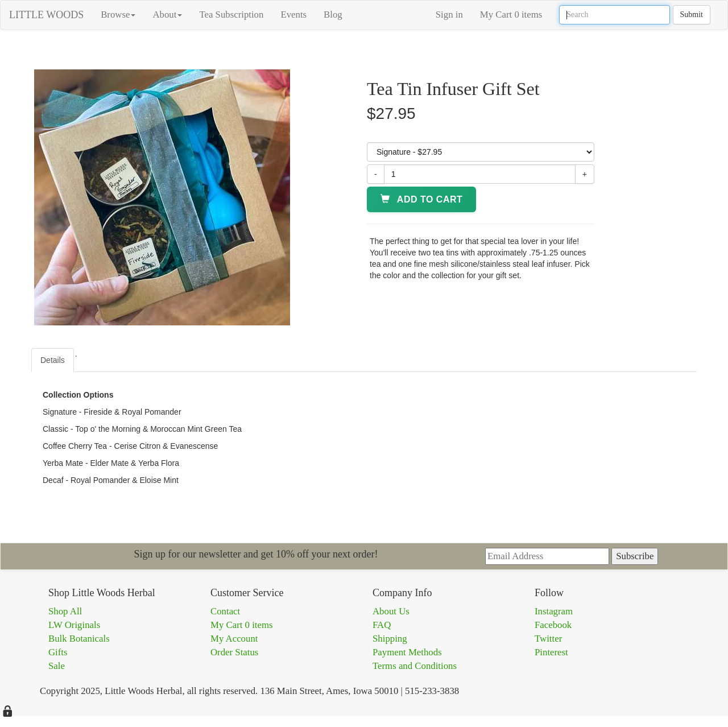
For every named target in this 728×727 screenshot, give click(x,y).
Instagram (554, 611)
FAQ (382, 625)
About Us (391, 611)
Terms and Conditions (415, 666)
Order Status (234, 652)
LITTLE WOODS (46, 15)
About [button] (167, 15)
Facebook (553, 625)
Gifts (58, 652)
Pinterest (551, 652)
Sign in (449, 15)
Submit (692, 15)
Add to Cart (421, 199)
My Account (234, 639)
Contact (225, 611)
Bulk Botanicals (79, 639)
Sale (57, 666)
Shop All (65, 611)
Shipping (390, 639)
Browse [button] (118, 15)
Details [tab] (53, 360)
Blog (333, 15)
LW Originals (74, 625)
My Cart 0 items (511, 15)
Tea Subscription (231, 15)
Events (293, 15)
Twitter (548, 639)
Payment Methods (407, 652)
